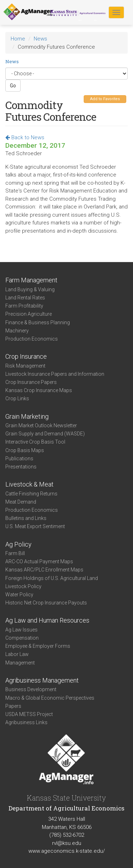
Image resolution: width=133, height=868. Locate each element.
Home (18, 39)
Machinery (17, 331)
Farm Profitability (24, 306)
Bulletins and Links (26, 518)
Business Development (31, 689)
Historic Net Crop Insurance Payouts (46, 603)
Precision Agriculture (29, 314)
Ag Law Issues (21, 630)
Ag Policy (18, 544)
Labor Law (17, 654)
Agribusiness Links (26, 722)
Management (20, 663)
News (40, 39)
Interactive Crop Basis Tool (35, 442)
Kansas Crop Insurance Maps (39, 390)
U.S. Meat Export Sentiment (35, 526)
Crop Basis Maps (25, 450)
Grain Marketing (27, 416)
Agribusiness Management (42, 680)
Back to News (25, 137)
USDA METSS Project (29, 714)
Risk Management (25, 366)
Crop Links (17, 398)
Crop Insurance (26, 356)
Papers (13, 706)
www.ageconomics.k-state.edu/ (67, 851)
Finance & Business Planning (38, 322)
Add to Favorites (105, 99)
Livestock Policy (23, 586)
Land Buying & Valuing (30, 289)
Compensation (22, 638)
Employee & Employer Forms (38, 646)
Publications (19, 459)
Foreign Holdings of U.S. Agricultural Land (52, 578)
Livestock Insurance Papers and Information (55, 374)
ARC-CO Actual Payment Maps (39, 562)
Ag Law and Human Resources (47, 620)
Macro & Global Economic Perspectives (50, 698)
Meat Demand (21, 502)
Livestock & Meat (29, 484)
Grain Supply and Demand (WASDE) (45, 434)
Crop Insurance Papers (31, 382)
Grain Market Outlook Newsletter (41, 425)
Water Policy (19, 595)
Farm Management (31, 280)
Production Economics (32, 339)
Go (13, 86)
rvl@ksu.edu (67, 843)
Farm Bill (15, 553)
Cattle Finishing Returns (31, 494)
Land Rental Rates (25, 298)
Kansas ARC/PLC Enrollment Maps (44, 570)
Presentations (21, 467)
